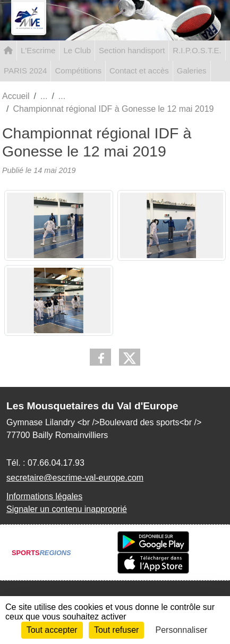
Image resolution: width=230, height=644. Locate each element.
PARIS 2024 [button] (25, 71)
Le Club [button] (77, 50)
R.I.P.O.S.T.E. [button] (197, 50)
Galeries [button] (192, 71)
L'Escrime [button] (38, 50)
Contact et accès (139, 71)
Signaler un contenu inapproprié (67, 509)
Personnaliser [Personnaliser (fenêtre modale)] (182, 630)
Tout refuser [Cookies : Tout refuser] (116, 630)
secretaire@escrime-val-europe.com (75, 478)
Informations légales (44, 496)
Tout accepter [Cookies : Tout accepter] (52, 630)
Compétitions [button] (78, 71)
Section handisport (132, 50)
